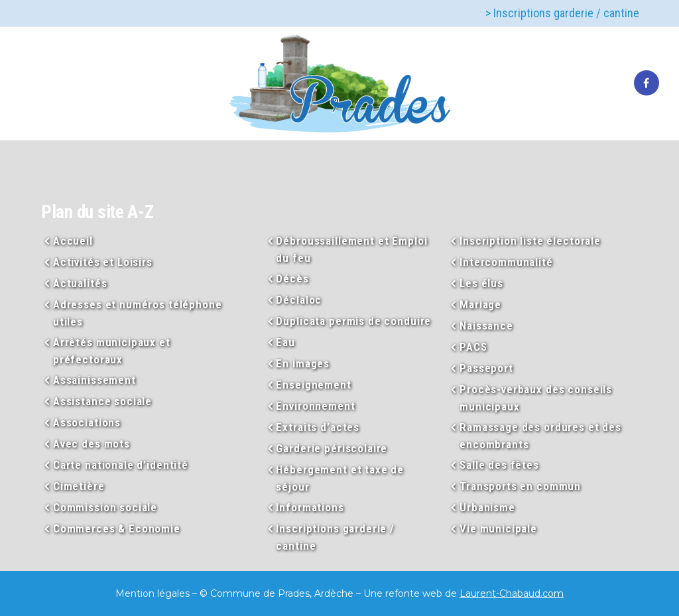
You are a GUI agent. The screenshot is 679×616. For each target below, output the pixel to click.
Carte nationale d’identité (121, 465)
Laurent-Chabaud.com (512, 593)
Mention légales (153, 593)
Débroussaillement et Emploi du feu (351, 249)
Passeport (486, 368)
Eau (285, 342)
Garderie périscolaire (332, 448)
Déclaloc (299, 300)
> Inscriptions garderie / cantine (562, 13)
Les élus (481, 283)
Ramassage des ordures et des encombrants (540, 436)
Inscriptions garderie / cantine (335, 537)
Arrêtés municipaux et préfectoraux (112, 351)
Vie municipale (498, 528)
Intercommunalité (506, 262)
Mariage (480, 304)
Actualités (80, 283)
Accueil (73, 241)
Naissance (486, 326)
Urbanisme (487, 507)
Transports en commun (520, 486)
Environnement (315, 406)
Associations (87, 422)
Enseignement (313, 385)
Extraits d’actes (318, 427)
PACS (473, 347)
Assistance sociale (102, 401)
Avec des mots (92, 444)
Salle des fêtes (499, 465)
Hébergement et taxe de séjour (340, 478)
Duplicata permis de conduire (353, 321)
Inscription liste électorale (530, 241)
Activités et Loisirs (103, 262)
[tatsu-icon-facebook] (647, 84)
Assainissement (94, 380)
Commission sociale (105, 507)
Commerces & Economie (117, 528)
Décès (292, 278)
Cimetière (79, 486)
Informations (310, 507)
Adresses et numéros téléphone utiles (138, 313)
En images (303, 363)
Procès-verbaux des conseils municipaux (536, 398)
